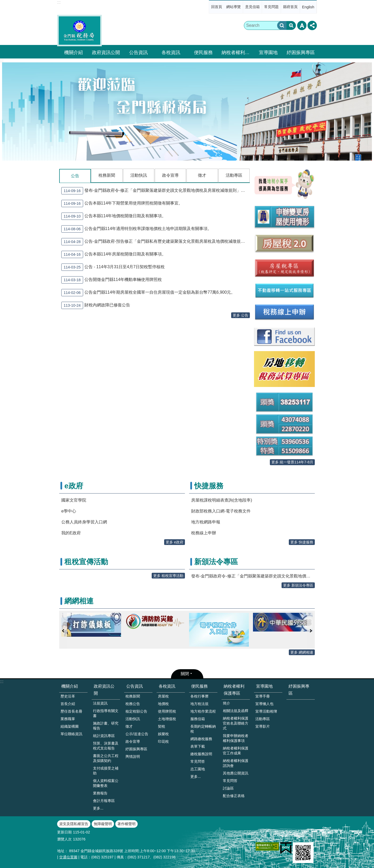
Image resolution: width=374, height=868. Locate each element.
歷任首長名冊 (71, 711)
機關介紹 (74, 52)
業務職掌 (68, 719)
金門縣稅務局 (79, 31)
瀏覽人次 (64, 839)
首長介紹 (68, 704)
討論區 (228, 788)
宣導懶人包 (264, 704)
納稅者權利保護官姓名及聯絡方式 (236, 723)
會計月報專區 (104, 801)
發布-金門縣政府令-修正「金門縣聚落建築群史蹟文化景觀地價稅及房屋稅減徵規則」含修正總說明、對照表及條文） (156, 190)
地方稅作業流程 (203, 711)
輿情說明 (133, 757)
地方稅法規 (199, 704)
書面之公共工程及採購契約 (106, 758)
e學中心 (69, 511)
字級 (302, 25)
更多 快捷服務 (302, 542)
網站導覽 (233, 7)
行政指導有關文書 (106, 713)
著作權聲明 (126, 824)
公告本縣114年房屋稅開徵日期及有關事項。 (114, 254)
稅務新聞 (107, 175)
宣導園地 (268, 52)
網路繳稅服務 (201, 739)
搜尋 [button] (282, 25)
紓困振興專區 (301, 52)
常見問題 (271, 7)
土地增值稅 (167, 719)
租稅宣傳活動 (86, 562)
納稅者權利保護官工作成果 (236, 751)
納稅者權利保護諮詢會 (236, 763)
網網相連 (79, 601)
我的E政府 (71, 533)
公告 (75, 176)
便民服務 (203, 52)
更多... (98, 808)
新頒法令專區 (216, 562)
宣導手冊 (263, 696)
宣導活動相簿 (266, 711)
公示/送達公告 (137, 734)
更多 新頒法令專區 (298, 585)
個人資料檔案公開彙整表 (106, 783)
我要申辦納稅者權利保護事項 (236, 738)
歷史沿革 (68, 696)
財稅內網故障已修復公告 (96, 305)
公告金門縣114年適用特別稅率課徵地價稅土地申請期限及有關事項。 (136, 229)
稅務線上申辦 (204, 533)
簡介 (226, 703)
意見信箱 (252, 7)
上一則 (63, 631)
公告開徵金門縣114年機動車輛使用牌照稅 (112, 280)
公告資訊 (138, 52)
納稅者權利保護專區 (236, 52)
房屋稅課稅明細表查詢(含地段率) (222, 500)
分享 (312, 25)
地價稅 (163, 704)
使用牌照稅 (167, 711)
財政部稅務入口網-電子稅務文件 (221, 511)
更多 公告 (241, 315)
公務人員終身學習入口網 (84, 522)
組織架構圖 (70, 726)
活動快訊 (139, 175)
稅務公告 (133, 704)
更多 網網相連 (302, 652)
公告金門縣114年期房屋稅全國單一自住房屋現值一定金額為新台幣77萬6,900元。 (148, 292)
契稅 (162, 726)
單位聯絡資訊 (71, 734)
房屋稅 (163, 696)
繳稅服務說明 (201, 754)
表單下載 (198, 746)
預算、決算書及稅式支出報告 (106, 746)
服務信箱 (198, 719)
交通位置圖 (68, 857)
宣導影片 (263, 726)
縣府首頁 (290, 7)
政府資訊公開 (106, 52)
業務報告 (100, 793)
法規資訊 (100, 703)
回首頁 (217, 7)
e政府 (74, 486)
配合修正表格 (234, 796)
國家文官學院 (74, 500)
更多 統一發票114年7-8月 (292, 462)
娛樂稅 (163, 734)
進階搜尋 (291, 25)
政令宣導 (170, 175)
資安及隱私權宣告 (74, 824)
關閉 (185, 674)
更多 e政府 (175, 542)
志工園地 (198, 769)
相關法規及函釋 (236, 711)
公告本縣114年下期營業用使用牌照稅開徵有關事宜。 (122, 203)
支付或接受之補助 (106, 771)
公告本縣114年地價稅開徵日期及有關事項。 (114, 216)
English (308, 7)
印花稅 (163, 741)
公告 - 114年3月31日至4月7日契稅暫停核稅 (113, 267)
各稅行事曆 (199, 696)
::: (59, 2)
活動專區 (234, 175)
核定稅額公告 (136, 711)
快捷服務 (209, 486)
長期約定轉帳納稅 (203, 729)
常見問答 (198, 761)
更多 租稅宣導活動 (168, 576)
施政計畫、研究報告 (106, 726)
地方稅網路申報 (206, 522)
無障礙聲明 (103, 824)
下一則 (311, 631)
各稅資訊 (171, 52)
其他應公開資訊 (236, 773)
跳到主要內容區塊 (3, 3)
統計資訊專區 (104, 736)
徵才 (202, 175)
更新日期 (64, 832)
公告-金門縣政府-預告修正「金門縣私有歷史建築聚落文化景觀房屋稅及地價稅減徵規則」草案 (156, 241)
